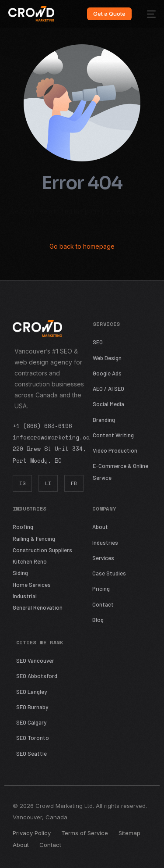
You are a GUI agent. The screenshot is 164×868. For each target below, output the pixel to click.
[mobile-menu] (148, 14)
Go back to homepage (82, 246)
